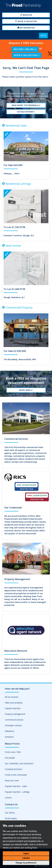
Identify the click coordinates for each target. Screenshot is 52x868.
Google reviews (26, 112)
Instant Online (25, 49)
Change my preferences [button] (26, 863)
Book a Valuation (26, 21)
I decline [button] (26, 858)
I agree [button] (26, 853)
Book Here (26, 390)
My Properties (26, 28)
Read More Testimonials (26, 105)
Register (26, 15)
